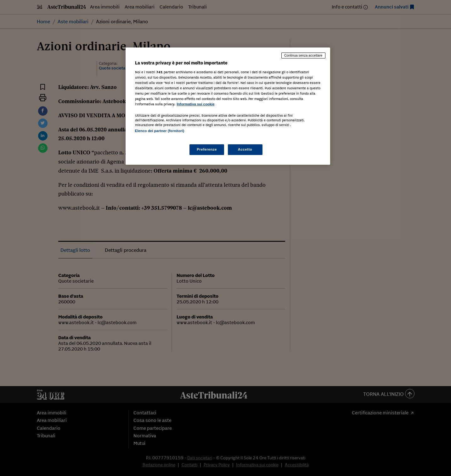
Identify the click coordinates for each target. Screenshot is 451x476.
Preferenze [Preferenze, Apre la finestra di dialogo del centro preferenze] (207, 149)
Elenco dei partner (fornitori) (160, 131)
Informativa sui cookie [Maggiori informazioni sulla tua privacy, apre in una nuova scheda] (196, 104)
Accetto (245, 149)
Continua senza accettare (303, 55)
